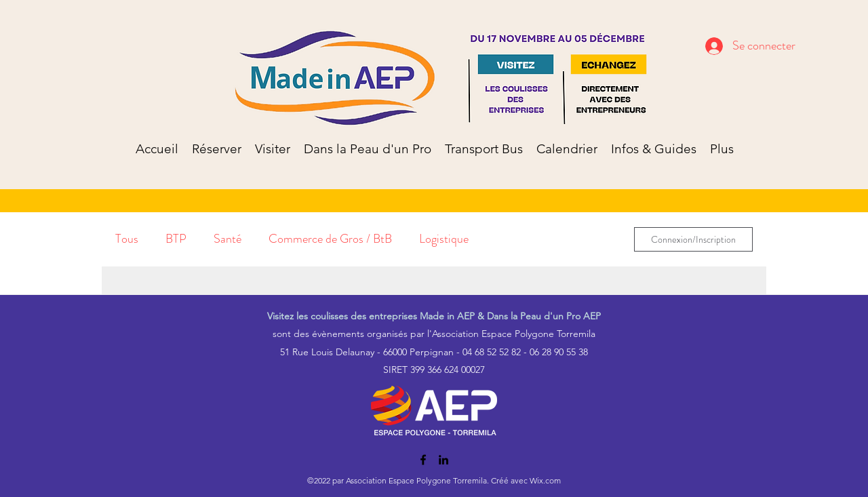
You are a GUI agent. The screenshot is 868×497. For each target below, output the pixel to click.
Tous (127, 239)
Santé (228, 239)
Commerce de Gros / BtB (330, 239)
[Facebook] (423, 460)
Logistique (444, 239)
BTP (176, 239)
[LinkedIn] (443, 460)
